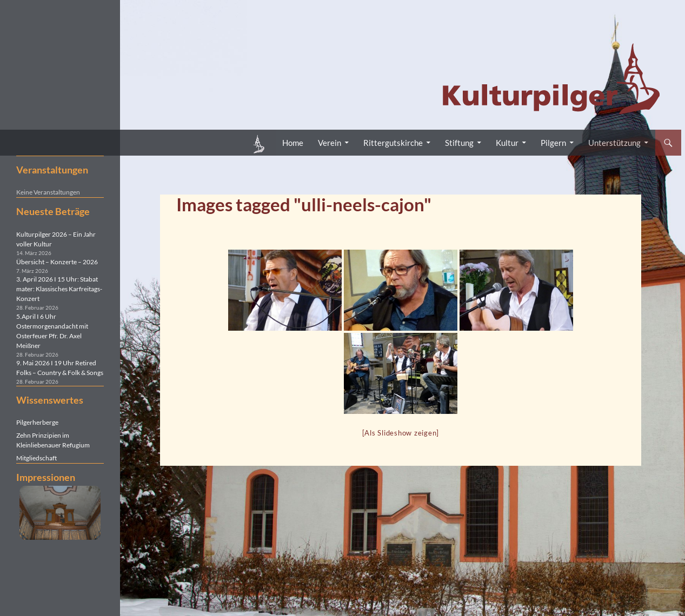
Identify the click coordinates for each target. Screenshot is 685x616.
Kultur (507, 143)
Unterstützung (614, 143)
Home (293, 143)
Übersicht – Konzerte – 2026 (57, 262)
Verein (330, 143)
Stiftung (459, 143)
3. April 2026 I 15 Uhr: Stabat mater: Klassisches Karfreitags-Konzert (59, 289)
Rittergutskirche (393, 143)
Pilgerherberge (37, 422)
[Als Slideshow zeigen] (401, 433)
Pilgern (553, 143)
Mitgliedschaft (36, 458)
